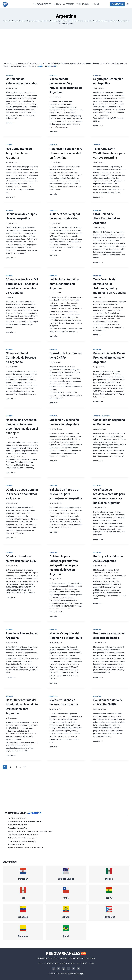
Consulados (106, 416)
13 (25, 767)
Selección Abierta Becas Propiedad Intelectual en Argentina (109, 358)
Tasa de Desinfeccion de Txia (17, 828)
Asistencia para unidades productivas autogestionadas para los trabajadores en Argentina (64, 565)
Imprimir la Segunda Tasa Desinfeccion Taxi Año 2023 (26, 848)
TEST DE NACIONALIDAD (65, 963)
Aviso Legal (79, 974)
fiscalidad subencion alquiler (17, 818)
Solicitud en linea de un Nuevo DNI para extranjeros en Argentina (66, 494)
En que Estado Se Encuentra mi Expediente (22, 841)
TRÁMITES (69, 4)
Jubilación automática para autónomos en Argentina (64, 284)
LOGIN (95, 4)
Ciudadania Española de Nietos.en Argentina (22, 838)
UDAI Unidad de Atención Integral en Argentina (107, 218)
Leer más (11, 123)
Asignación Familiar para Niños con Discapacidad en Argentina (66, 153)
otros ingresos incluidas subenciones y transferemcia (25, 821)
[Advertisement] (65, 47)
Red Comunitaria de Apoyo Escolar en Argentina (19, 153)
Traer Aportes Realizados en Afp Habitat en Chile (24, 835)
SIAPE (41, 66)
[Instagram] (64, 969)
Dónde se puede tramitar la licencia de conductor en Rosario (22, 494)
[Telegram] (68, 969)
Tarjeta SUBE (52, 66)
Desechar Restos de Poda (16, 845)
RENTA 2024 (83, 4)
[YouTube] (73, 969)
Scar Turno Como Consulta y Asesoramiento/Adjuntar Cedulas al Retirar (31, 831)
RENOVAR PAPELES (42, 4)
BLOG (57, 4)
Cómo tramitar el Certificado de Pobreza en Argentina (21, 358)
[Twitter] (59, 969)
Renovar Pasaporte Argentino (17, 825)
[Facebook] (54, 969)
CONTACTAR (117, 4)
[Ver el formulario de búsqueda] (128, 4)
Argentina (10, 75)
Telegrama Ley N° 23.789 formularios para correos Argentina (109, 153)
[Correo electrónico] (78, 969)
